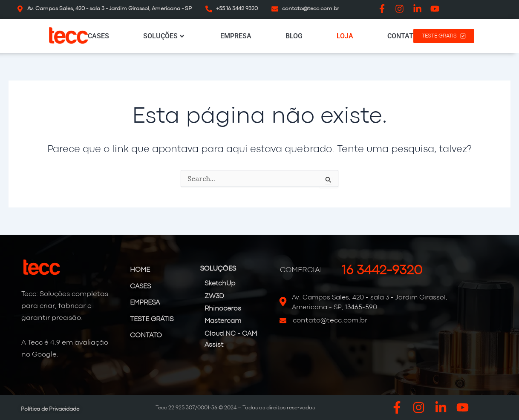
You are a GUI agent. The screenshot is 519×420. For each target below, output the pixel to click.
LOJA (345, 36)
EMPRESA (236, 36)
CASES (98, 36)
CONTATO (403, 36)
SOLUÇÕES (164, 36)
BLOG (294, 36)
